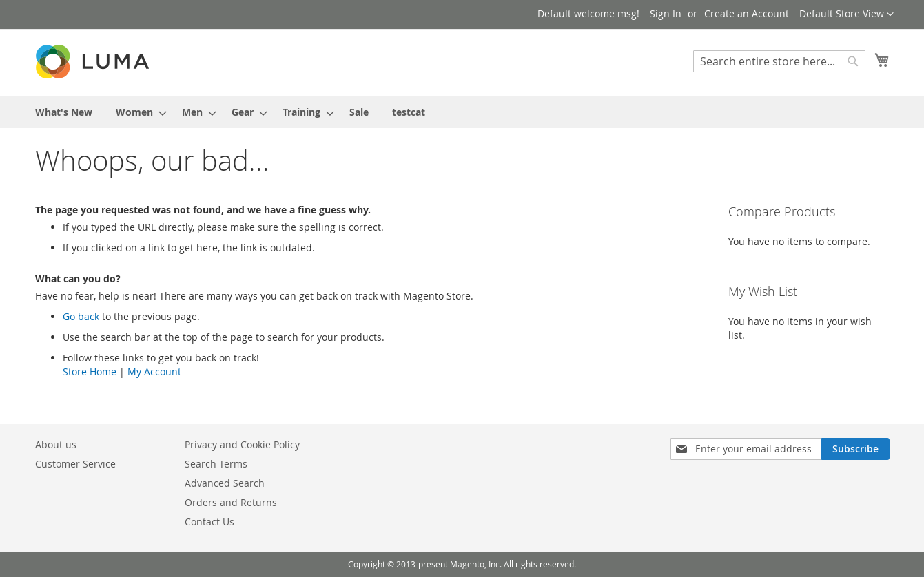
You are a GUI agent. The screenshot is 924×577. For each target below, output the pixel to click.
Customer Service (75, 464)
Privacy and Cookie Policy (242, 444)
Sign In (666, 13)
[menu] (462, 112)
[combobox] (779, 61)
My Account (154, 371)
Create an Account (747, 13)
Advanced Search (225, 483)
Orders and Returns (231, 502)
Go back (81, 316)
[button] (846, 14)
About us (56, 444)
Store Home (90, 371)
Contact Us (209, 522)
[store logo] (94, 62)
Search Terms (216, 464)
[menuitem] (64, 112)
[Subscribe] (855, 449)
